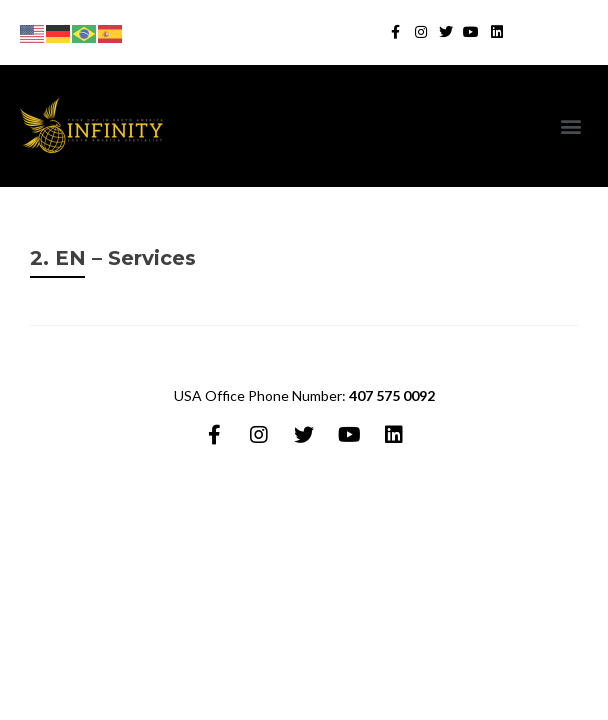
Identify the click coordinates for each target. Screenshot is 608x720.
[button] (571, 126)
